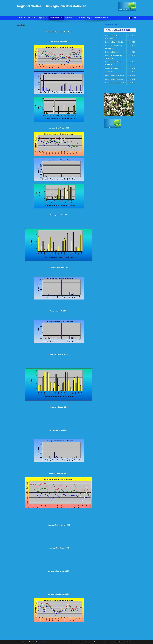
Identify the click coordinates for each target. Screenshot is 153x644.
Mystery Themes (43, 642)
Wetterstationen (55, 18)
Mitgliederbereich (100, 18)
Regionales (42, 18)
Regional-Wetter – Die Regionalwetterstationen (52, 6)
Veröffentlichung (84, 18)
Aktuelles (30, 18)
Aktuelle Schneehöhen (111, 24)
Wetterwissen (70, 18)
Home (21, 18)
